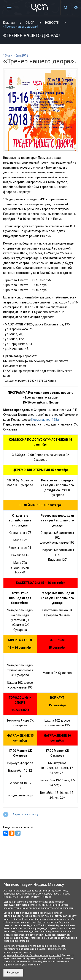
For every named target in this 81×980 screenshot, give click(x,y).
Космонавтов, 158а (45, 420)
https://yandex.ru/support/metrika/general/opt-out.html (32, 955)
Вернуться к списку (25, 814)
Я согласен (13, 973)
